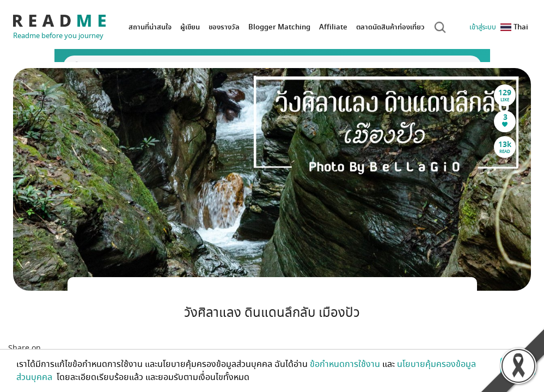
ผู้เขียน (190, 27)
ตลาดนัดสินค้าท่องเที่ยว (390, 27)
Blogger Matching (279, 27)
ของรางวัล (224, 27)
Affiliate (333, 27)
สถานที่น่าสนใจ (150, 27)
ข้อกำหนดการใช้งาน (345, 364)
